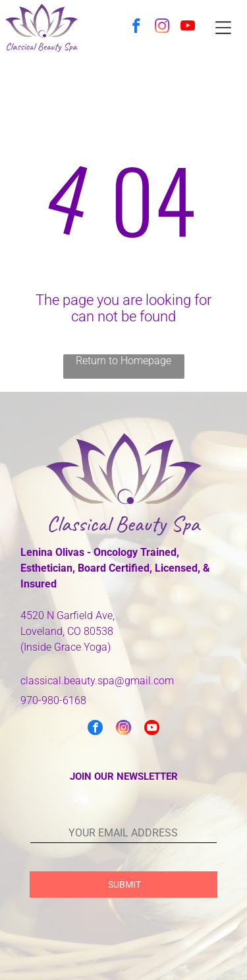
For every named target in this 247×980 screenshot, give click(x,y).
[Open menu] (223, 28)
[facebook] (137, 28)
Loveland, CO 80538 (67, 631)
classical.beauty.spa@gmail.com (97, 681)
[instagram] (162, 28)
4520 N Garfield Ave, (68, 615)
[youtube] (188, 28)
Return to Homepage (123, 361)
